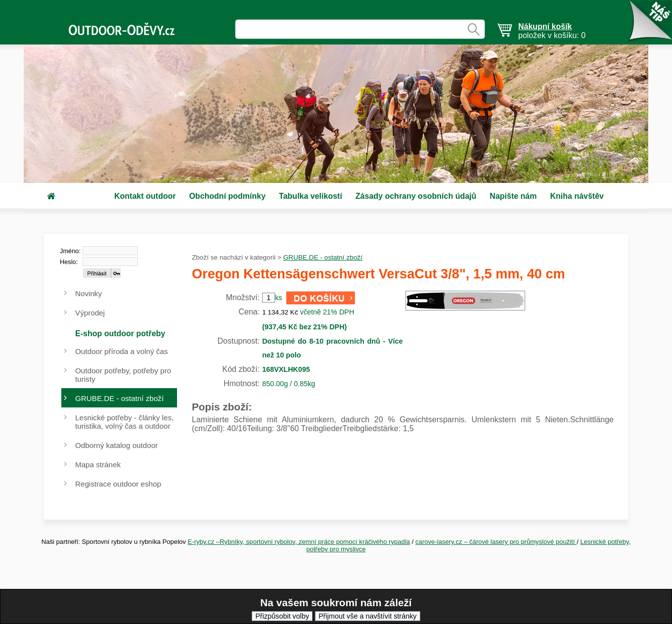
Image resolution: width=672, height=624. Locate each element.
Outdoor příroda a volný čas (121, 351)
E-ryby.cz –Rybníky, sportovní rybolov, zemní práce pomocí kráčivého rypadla (299, 542)
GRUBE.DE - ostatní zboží (323, 257)
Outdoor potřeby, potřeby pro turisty (123, 375)
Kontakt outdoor (145, 196)
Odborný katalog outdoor (116, 445)
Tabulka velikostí (311, 196)
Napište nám (513, 196)
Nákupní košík (545, 26)
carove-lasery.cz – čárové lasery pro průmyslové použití (496, 542)
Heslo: (69, 262)
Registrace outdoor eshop (118, 484)
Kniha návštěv (577, 196)
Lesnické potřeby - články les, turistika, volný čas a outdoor (124, 422)
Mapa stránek (98, 465)
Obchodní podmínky (227, 196)
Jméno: (70, 251)
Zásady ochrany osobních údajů (416, 196)
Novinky (89, 293)
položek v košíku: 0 (552, 31)
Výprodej (90, 313)
